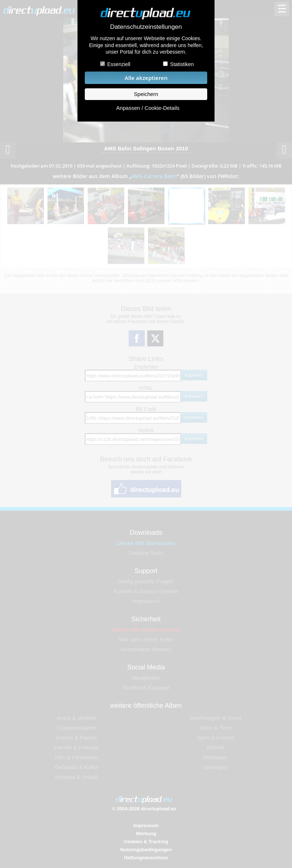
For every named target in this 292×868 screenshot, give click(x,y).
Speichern (146, 94)
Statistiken (182, 64)
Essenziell (119, 64)
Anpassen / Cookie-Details (148, 108)
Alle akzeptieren (146, 78)
